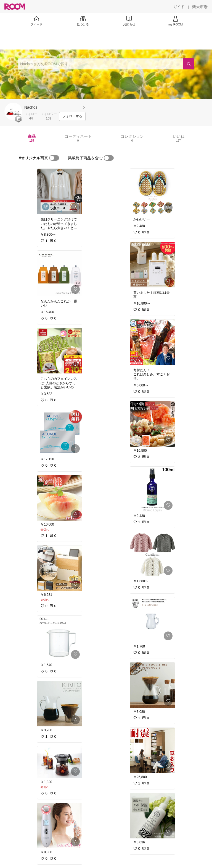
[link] (60, 191)
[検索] (189, 64)
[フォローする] (72, 116)
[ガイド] (179, 7)
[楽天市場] (200, 7)
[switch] (54, 158)
